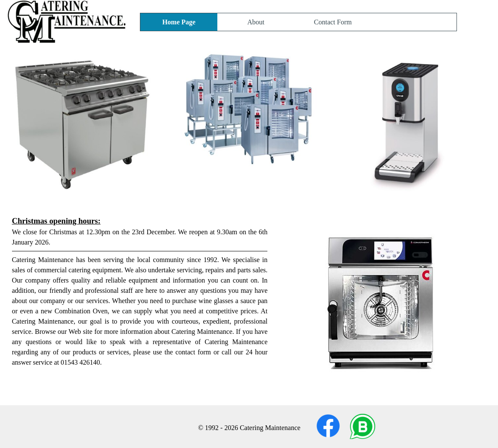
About (256, 22)
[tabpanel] (249, 306)
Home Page (179, 22)
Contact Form (333, 22)
